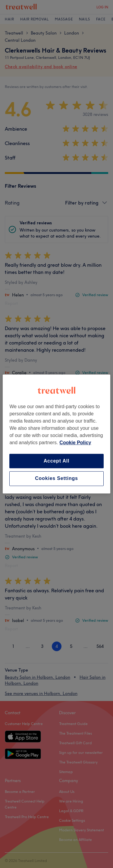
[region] (56, 434)
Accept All (57, 461)
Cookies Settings (56, 479)
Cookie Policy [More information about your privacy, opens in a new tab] (75, 443)
